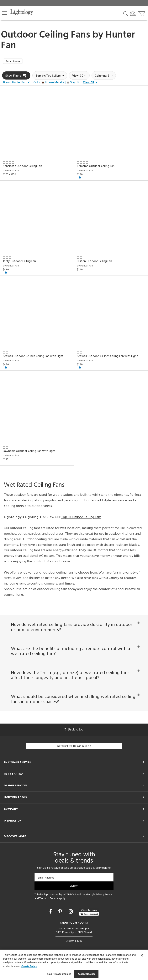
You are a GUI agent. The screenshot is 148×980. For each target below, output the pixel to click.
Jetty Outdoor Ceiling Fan (19, 262)
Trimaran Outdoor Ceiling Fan (96, 167)
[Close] (142, 955)
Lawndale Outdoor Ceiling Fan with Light (29, 452)
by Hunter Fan (11, 172)
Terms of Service (49, 910)
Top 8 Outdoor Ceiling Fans (81, 518)
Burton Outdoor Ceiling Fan (94, 262)
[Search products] (126, 13)
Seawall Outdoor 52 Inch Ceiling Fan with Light (33, 357)
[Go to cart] (142, 13)
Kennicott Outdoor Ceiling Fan (22, 167)
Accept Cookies (86, 974)
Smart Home (15, 62)
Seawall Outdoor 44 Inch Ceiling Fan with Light (107, 357)
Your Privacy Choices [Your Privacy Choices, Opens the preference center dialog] (59, 974)
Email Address (46, 890)
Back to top (74, 741)
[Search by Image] (133, 14)
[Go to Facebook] (51, 923)
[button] (5, 13)
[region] (74, 965)
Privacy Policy (104, 907)
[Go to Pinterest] (61, 923)
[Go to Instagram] (71, 923)
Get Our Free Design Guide (74, 758)
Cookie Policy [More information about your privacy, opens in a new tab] (29, 966)
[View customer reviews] (89, 924)
